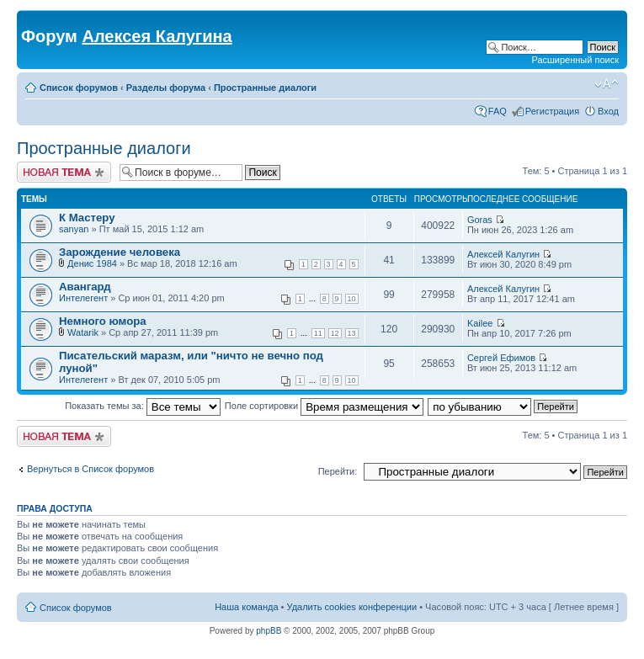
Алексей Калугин (503, 254)
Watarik (83, 332)
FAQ (498, 111)
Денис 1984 (92, 263)
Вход (608, 111)
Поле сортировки (324, 406)
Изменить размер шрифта (607, 84)
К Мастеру (87, 218)
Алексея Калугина (157, 36)
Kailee (480, 323)
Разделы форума (166, 88)
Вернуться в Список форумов (90, 469)
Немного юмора (103, 321)
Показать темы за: (143, 406)
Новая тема (64, 172)
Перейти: (338, 471)
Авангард (85, 287)
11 (318, 333)
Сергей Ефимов (501, 358)
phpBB (269, 631)
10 (352, 299)
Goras (480, 220)
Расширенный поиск (575, 60)
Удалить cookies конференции (352, 607)
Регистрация (552, 111)
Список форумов (79, 88)
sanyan (74, 229)
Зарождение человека (120, 252)
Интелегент (83, 298)
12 (335, 333)
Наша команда (246, 607)
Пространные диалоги (265, 88)
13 (352, 333)
